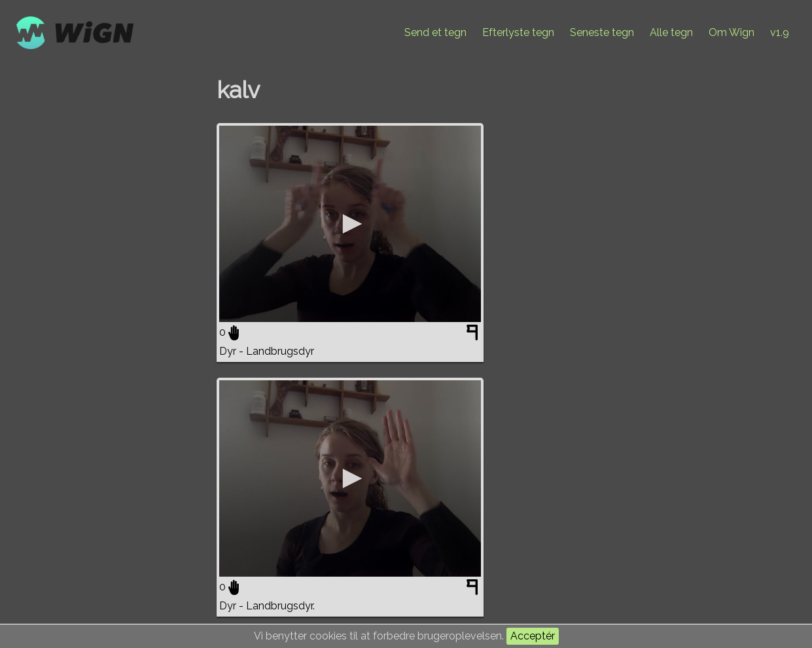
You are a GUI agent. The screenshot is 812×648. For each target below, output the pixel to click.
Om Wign (732, 32)
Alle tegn (671, 32)
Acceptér (533, 636)
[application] (350, 224)
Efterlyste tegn (518, 32)
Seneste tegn (602, 32)
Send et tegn (435, 32)
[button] (350, 224)
